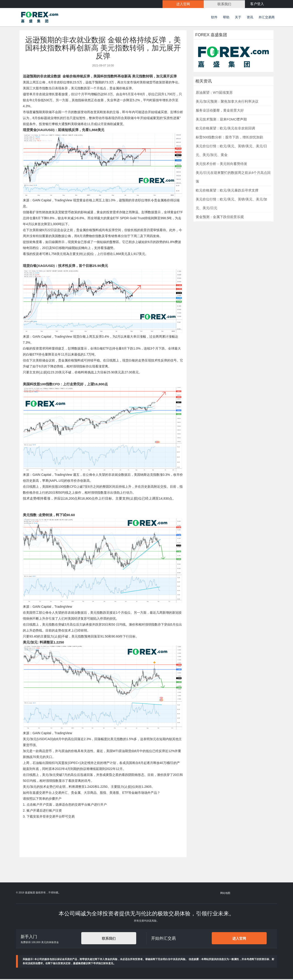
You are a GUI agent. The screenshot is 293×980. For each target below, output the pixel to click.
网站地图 (225, 894)
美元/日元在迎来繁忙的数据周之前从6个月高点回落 (233, 178)
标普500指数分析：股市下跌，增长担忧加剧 (229, 138)
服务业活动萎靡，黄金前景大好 (220, 111)
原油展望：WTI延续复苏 (214, 93)
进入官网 (239, 939)
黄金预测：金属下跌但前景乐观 (220, 218)
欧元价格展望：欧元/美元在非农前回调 (225, 129)
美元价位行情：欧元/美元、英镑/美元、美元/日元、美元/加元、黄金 (231, 151)
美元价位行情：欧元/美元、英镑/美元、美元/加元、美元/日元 (231, 204)
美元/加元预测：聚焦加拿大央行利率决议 (227, 102)
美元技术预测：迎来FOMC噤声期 (221, 120)
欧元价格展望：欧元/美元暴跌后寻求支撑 (227, 191)
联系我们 (109, 939)
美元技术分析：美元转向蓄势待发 (221, 164)
